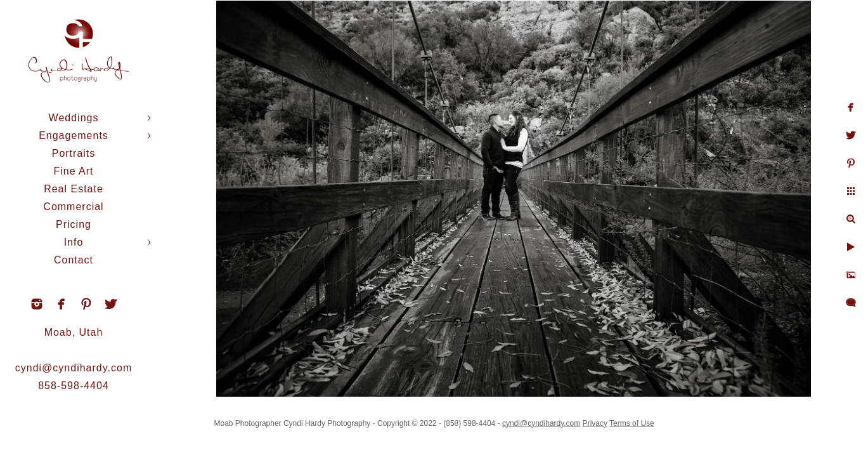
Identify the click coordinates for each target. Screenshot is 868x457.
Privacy (598, 419)
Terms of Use (635, 419)
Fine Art (73, 171)
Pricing (74, 224)
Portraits (74, 153)
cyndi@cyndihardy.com (74, 368)
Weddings (74, 118)
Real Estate (74, 189)
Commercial (73, 207)
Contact (74, 260)
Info (74, 242)
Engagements (74, 136)
